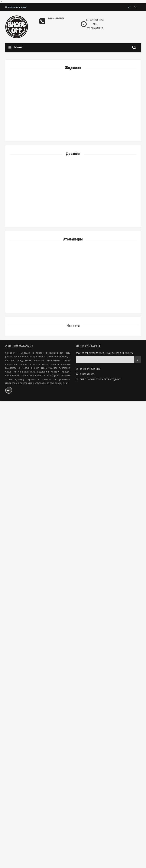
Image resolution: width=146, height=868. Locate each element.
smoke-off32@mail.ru (90, 369)
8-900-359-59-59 (56, 18)
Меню (18, 47)
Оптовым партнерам (16, 7)
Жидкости (73, 68)
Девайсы (73, 154)
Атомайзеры (73, 239)
